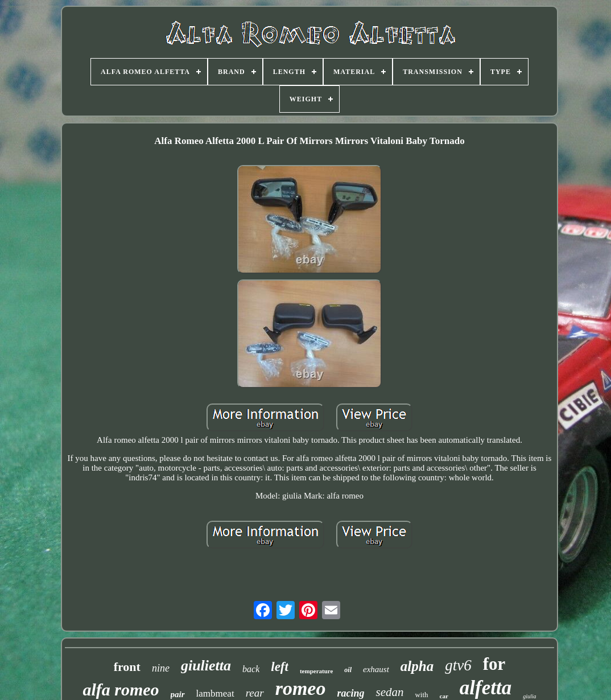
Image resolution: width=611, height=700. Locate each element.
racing (350, 693)
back (251, 669)
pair (178, 694)
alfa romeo (121, 689)
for (494, 664)
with (421, 695)
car (444, 696)
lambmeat (215, 693)
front (127, 667)
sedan (389, 692)
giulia (529, 696)
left (280, 667)
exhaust (376, 669)
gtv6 (458, 665)
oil (348, 670)
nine (161, 668)
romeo (301, 688)
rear (255, 693)
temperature (316, 671)
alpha (417, 666)
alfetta (486, 688)
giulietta (206, 666)
